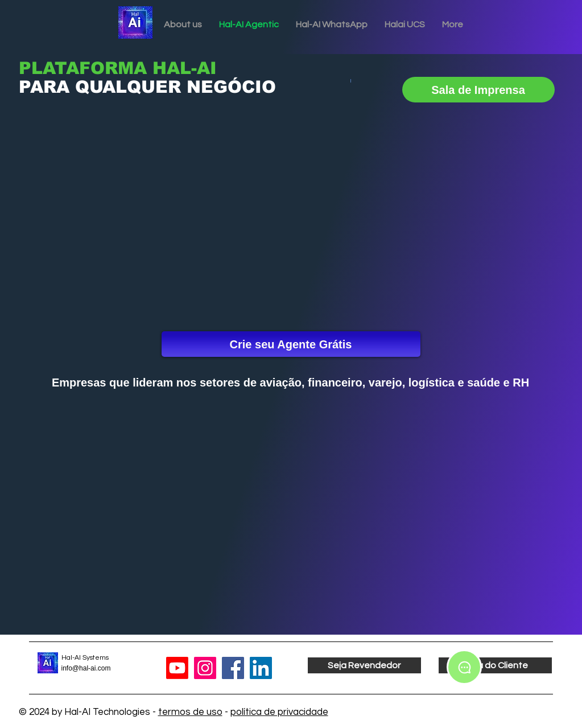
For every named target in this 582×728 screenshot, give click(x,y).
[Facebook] (233, 668)
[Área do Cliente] (495, 665)
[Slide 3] (187, 107)
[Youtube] (177, 668)
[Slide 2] (177, 107)
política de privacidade (279, 712)
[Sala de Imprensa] (478, 90)
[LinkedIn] (261, 668)
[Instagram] (205, 668)
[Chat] (464, 667)
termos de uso (190, 712)
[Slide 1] (166, 107)
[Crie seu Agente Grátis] (291, 344)
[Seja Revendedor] (364, 665)
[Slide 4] (197, 107)
